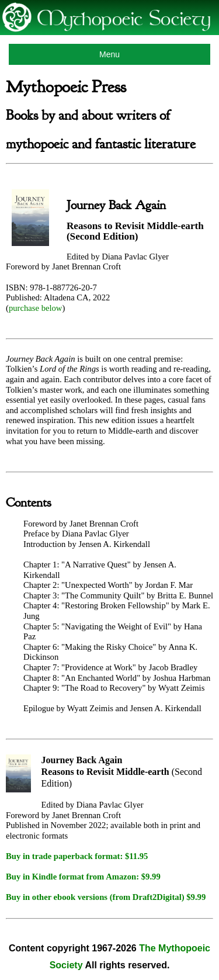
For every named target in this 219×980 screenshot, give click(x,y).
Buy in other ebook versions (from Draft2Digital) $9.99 (106, 897)
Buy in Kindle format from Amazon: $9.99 (83, 877)
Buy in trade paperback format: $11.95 (77, 856)
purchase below (36, 308)
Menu (109, 54)
